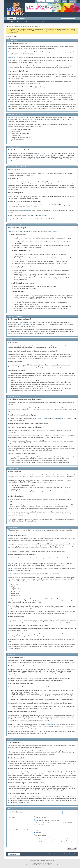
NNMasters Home (62, 854)
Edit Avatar (44, 215)
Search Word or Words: (16, 812)
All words (37, 833)
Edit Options (53, 231)
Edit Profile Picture (36, 219)
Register (73, 2)
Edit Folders (53, 574)
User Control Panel (45, 153)
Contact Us (53, 854)
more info (17, 514)
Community (21, 22)
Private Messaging (36, 530)
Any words (38, 830)
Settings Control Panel (17, 117)
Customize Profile (27, 324)
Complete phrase (40, 835)
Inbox (12, 563)
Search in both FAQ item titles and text (46, 820)
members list (14, 57)
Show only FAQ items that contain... (20, 830)
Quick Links (40, 22)
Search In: (12, 817)
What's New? (22, 19)
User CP (15, 231)
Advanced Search (73, 22)
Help (65, 2)
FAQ (8, 22)
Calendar (13, 22)
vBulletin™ (42, 863)
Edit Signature (27, 210)
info (18, 489)
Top (76, 854)
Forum (11, 19)
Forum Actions (30, 22)
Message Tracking (61, 622)
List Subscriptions (51, 724)
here (68, 274)
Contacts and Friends (43, 418)
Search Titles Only (40, 817)
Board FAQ (17, 26)
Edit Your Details (39, 155)
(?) (35, 82)
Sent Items (14, 568)
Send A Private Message (61, 544)
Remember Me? (43, 4)
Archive (71, 854)
